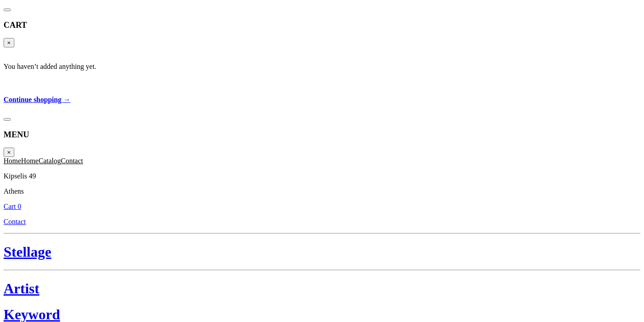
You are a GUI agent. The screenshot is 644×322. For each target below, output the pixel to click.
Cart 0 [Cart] (624, 20)
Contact (620, 30)
